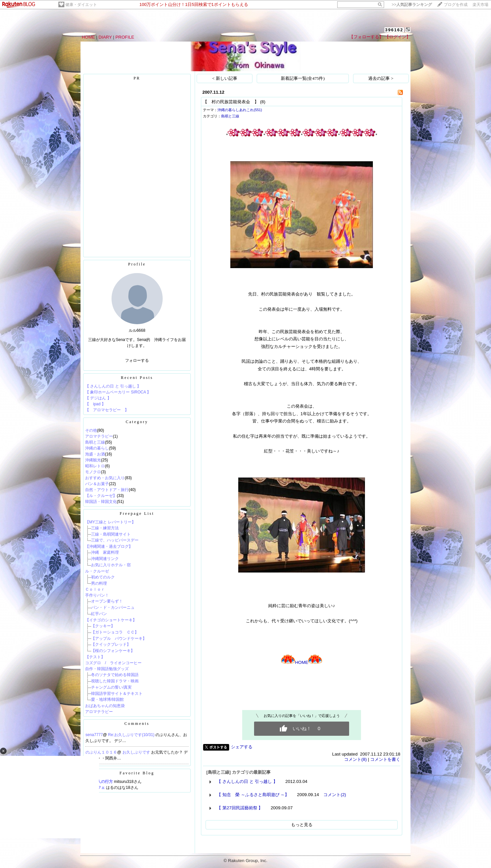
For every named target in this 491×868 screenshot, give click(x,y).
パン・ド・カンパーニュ (113, 607)
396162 (394, 30)
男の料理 (99, 583)
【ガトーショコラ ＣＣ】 (115, 632)
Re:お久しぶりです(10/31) (132, 735)
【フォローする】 (366, 37)
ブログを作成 (456, 5)
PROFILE (125, 37)
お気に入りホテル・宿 (111, 565)
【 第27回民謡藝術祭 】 (240, 808)
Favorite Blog (137, 773)
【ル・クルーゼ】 (101, 496)
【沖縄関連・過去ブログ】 (109, 546)
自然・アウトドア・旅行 (107, 490)
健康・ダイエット (81, 5)
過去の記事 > (381, 78)
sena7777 (94, 735)
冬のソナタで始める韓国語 (115, 675)
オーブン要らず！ (107, 601)
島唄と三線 (95, 442)
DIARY (105, 37)
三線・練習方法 (105, 528)
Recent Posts (137, 378)
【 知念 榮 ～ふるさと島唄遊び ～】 (253, 795)
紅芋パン (99, 614)
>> (412, 5)
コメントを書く (385, 759)
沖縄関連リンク (105, 559)
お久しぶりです (137, 752)
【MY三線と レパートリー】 (110, 522)
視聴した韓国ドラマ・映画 (115, 681)
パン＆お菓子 (97, 484)
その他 (91, 430)
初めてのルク (103, 577)
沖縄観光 (93, 460)
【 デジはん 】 (98, 398)
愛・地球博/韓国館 (107, 699)
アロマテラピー (99, 436)
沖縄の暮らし (97, 448)
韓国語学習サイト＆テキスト (117, 694)
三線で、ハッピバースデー (115, 540)
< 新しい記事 (225, 78)
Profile (137, 264)
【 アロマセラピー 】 (107, 410)
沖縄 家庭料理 (105, 552)
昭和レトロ (95, 466)
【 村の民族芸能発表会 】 (231, 102)
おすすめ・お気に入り (105, 478)
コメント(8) (355, 759)
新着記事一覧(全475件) (303, 78)
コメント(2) (335, 795)
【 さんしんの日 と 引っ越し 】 (113, 386)
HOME (88, 37)
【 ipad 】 (95, 404)
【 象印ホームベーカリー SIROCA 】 (118, 392)
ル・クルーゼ (99, 571)
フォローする (137, 360)
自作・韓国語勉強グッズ (107, 669)
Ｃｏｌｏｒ (95, 589)
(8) (263, 102)
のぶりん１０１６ (101, 752)
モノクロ (93, 472)
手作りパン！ (97, 595)
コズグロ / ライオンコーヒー (113, 663)
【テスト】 (95, 657)
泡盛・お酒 (95, 454)
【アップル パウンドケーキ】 (119, 638)
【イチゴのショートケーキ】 (111, 620)
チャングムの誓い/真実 (111, 687)
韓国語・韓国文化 (101, 502)
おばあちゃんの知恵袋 (105, 706)
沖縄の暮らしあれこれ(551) (240, 110)
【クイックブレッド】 (111, 644)
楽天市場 (480, 5)
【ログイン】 (398, 37)
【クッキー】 (103, 626)
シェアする (242, 747)
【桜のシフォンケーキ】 (113, 651)
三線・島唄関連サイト (111, 534)
